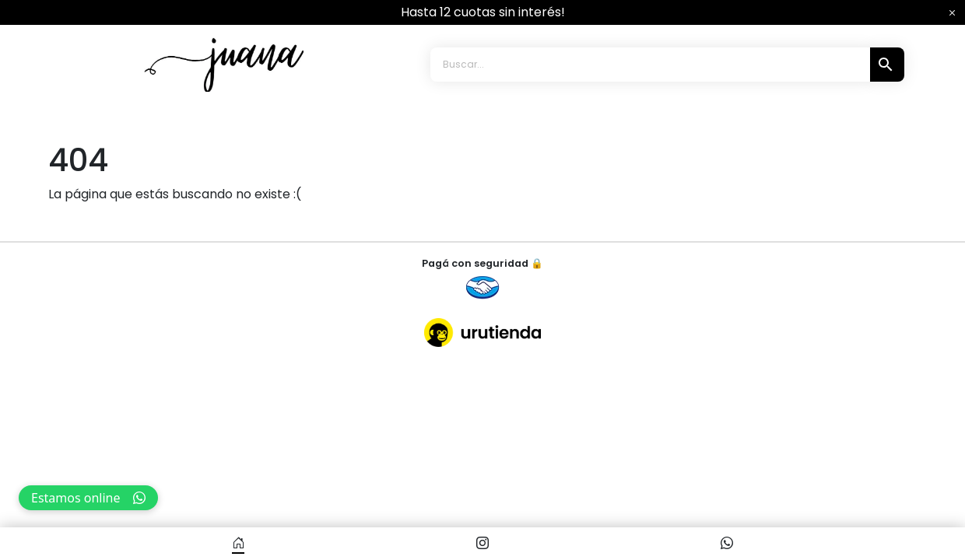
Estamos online (88, 498)
